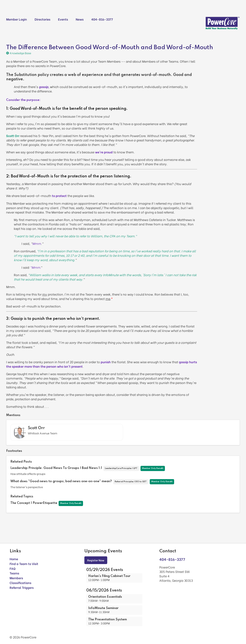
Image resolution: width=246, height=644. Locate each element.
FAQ (13, 568)
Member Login (17, 19)
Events (63, 19)
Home (14, 559)
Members (16, 578)
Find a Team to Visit (24, 564)
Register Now (96, 560)
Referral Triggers (22, 587)
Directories (42, 19)
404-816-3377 (102, 19)
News (80, 19)
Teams (14, 573)
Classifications (20, 583)
